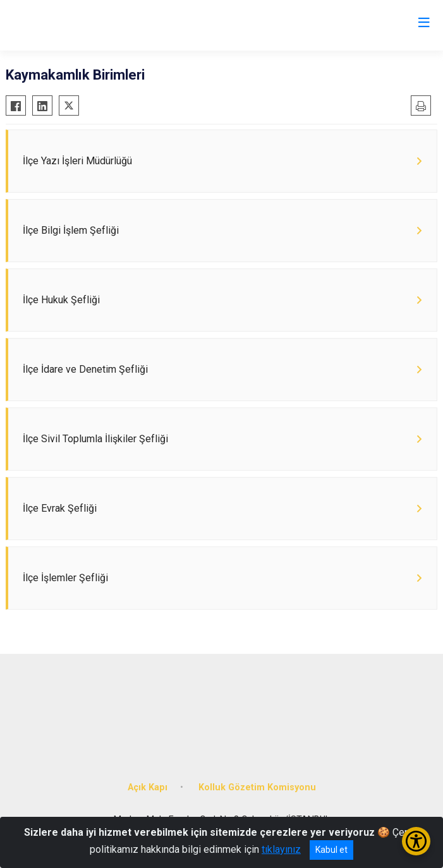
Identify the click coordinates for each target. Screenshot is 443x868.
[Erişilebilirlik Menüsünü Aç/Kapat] (416, 841)
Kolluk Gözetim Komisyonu (257, 787)
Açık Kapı (148, 787)
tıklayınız (281, 849)
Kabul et (331, 850)
